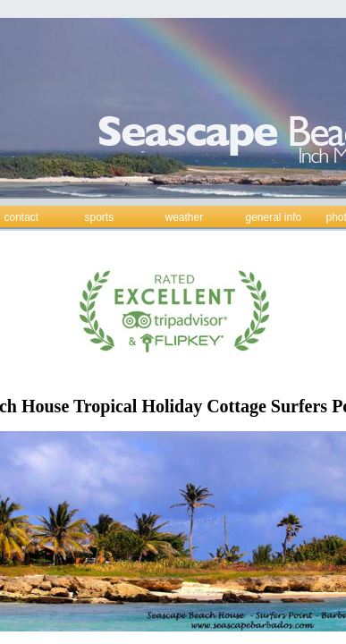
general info (274, 217)
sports (100, 217)
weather (185, 217)
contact (22, 217)
